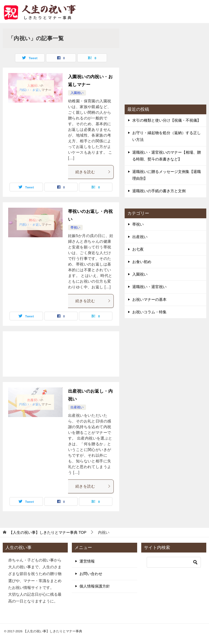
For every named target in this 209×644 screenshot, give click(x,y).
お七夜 (138, 249)
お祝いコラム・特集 (149, 312)
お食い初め (142, 262)
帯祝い (75, 228)
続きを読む (93, 172)
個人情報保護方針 (95, 586)
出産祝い (77, 407)
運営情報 (87, 561)
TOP (48, 532)
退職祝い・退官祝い (149, 287)
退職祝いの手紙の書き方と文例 (159, 191)
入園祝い (77, 93)
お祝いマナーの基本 (149, 299)
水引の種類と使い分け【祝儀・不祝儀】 (167, 120)
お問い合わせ (91, 574)
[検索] (174, 562)
